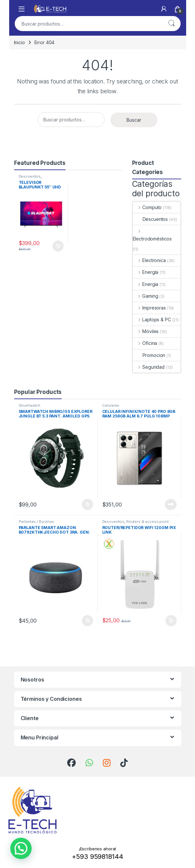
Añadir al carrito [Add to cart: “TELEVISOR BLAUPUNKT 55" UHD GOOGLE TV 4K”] (58, 246)
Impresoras (149, 308)
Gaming (146, 296)
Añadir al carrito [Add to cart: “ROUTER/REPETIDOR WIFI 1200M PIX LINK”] (171, 621)
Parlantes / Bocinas (36, 522)
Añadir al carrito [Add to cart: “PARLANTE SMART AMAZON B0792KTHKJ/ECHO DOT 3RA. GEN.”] (88, 621)
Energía (146, 272)
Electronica (149, 260)
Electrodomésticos (152, 235)
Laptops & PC (152, 319)
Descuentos (30, 176)
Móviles (146, 331)
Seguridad (149, 367)
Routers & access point (147, 522)
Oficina (145, 343)
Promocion (149, 355)
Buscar (171, 24)
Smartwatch (30, 405)
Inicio (19, 42)
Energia (146, 284)
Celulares (111, 405)
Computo (147, 207)
